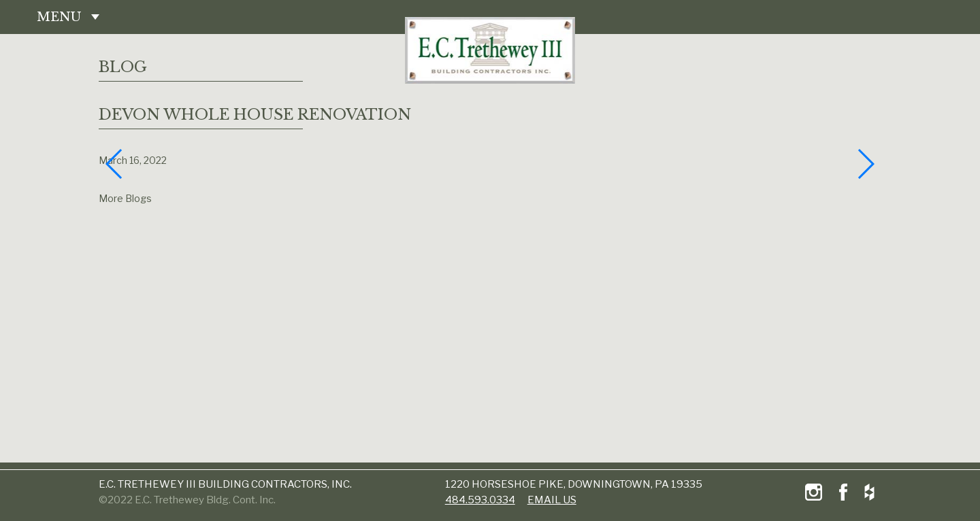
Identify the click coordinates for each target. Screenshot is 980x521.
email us (552, 500)
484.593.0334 (480, 500)
